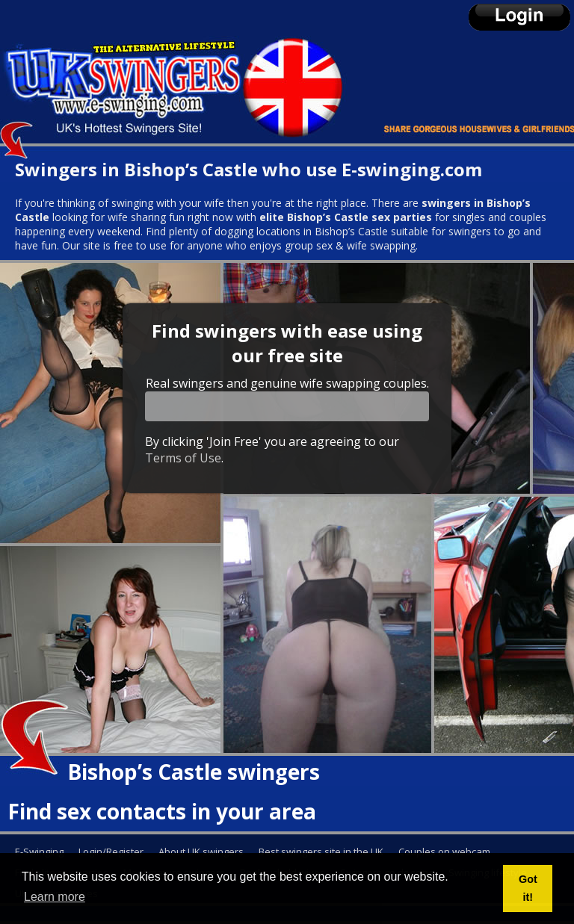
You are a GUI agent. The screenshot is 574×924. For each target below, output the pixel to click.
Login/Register (111, 852)
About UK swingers (201, 852)
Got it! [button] (528, 888)
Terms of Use (183, 458)
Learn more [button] (55, 897)
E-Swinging (39, 852)
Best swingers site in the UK (321, 852)
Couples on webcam (444, 852)
